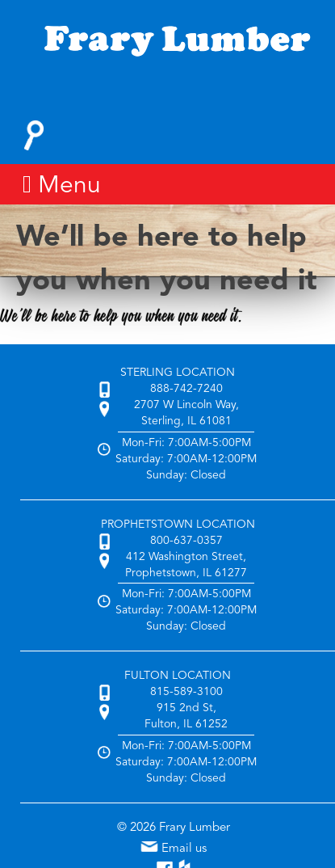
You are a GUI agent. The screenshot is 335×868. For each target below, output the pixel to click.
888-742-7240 (186, 389)
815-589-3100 (186, 692)
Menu (62, 185)
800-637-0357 (186, 541)
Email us (174, 849)
